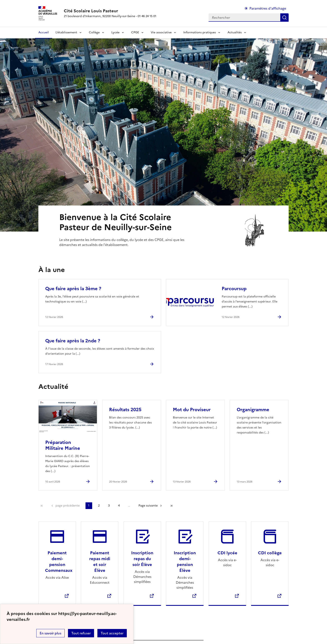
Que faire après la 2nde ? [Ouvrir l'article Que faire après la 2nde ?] (73, 341)
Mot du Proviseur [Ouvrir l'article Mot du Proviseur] (192, 410)
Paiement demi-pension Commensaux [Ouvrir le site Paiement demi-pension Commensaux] (59, 562)
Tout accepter (112, 633)
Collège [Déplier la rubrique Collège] (94, 32)
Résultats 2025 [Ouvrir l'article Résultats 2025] (125, 410)
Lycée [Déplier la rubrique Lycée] (115, 32)
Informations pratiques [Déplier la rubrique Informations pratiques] (200, 32)
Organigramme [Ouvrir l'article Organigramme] (253, 410)
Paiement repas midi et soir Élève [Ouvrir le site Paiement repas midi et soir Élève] (100, 562)
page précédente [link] (68, 506)
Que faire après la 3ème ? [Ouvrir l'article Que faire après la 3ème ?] (73, 289)
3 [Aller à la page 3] (109, 506)
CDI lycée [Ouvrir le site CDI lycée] (227, 553)
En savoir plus (50, 633)
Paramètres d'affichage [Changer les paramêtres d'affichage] (268, 8)
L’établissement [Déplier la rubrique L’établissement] (66, 32)
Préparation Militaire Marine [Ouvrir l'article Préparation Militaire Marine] (63, 445)
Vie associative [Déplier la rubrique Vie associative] (161, 32)
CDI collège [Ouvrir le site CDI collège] (270, 553)
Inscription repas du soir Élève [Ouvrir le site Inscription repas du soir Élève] (142, 559)
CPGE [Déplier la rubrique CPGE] (135, 32)
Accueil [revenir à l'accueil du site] (44, 32)
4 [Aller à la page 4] (119, 506)
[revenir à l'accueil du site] (110, 11)
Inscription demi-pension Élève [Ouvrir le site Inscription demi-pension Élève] (185, 562)
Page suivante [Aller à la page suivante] (148, 506)
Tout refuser (81, 633)
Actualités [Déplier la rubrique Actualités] (235, 32)
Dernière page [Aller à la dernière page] (171, 506)
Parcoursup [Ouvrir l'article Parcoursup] (234, 289)
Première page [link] (42, 506)
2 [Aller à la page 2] (99, 506)
